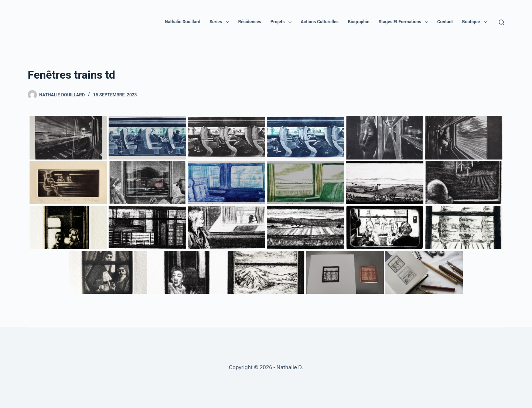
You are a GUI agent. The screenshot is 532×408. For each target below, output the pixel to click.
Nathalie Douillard (183, 22)
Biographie (358, 22)
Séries (221, 22)
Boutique (476, 22)
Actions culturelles (320, 22)
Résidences (250, 22)
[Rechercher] (502, 22)
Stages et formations (405, 22)
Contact (445, 22)
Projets (282, 22)
